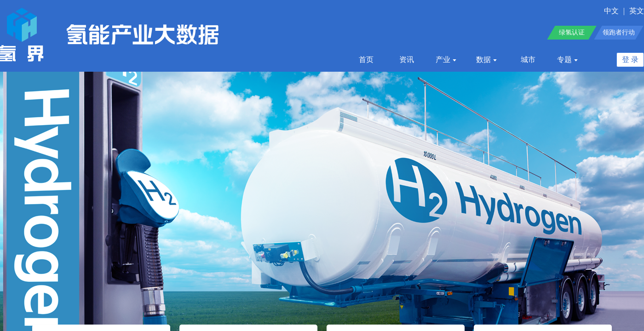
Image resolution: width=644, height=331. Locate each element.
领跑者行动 (619, 32)
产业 (446, 60)
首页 (366, 60)
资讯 (407, 60)
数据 (487, 60)
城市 (528, 60)
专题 (568, 60)
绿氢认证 (572, 32)
